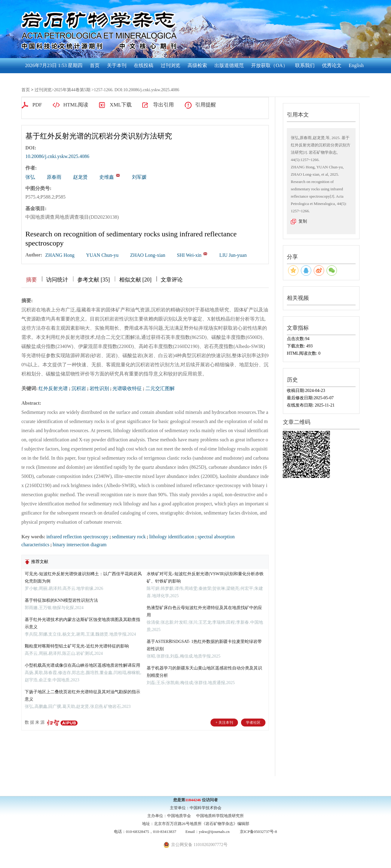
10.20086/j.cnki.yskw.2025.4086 (57, 156)
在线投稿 (144, 65)
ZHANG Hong (60, 255)
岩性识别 (99, 388)
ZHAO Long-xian (148, 255)
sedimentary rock (129, 537)
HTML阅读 (76, 105)
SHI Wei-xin (189, 255)
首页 (95, 65)
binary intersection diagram (80, 545)
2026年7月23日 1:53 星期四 (54, 65)
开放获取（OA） (269, 65)
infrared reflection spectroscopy (77, 537)
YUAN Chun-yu (102, 255)
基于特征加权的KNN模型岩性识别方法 (61, 600)
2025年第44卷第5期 (72, 90)
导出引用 (163, 105)
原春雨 (54, 177)
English (356, 65)
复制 (303, 221)
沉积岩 (79, 388)
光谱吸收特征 (127, 388)
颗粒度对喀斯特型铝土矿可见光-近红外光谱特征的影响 (77, 646)
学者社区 (253, 723)
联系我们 (305, 65)
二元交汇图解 (160, 388)
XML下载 (121, 105)
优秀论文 (332, 65)
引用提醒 (206, 105)
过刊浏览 (170, 65)
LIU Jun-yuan (233, 255)
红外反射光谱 (53, 388)
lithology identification (172, 537)
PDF (37, 105)
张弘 (30, 177)
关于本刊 (117, 65)
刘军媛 (139, 177)
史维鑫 (107, 177)
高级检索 (197, 65)
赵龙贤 (80, 177)
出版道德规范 (229, 65)
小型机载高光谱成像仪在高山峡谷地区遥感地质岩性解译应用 (82, 665)
